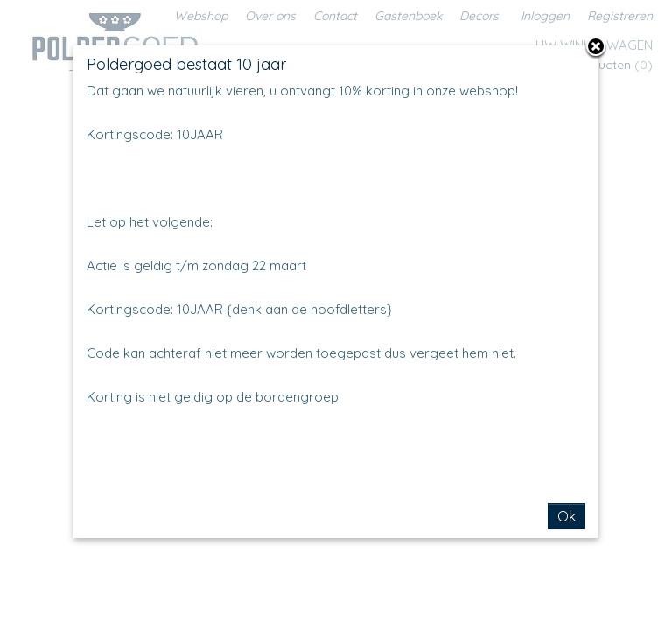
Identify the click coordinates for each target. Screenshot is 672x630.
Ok (567, 516)
